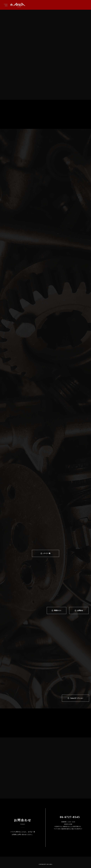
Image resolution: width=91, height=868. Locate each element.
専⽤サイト (58, 610)
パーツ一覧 (47, 553)
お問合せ (80, 610)
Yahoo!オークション (77, 698)
